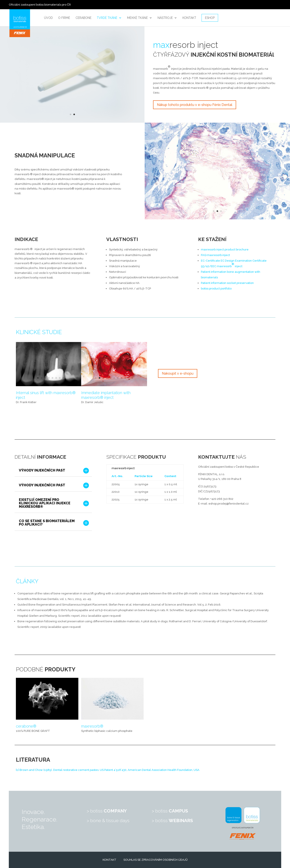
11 (132, 378)
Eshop (210, 18)
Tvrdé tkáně (107, 18)
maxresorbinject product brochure (225, 249)
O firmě (64, 18)
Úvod (48, 18)
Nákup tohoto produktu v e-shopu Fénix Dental (195, 105)
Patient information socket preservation (227, 283)
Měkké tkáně (137, 18)
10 (129, 378)
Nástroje (165, 18)
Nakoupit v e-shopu (178, 373)
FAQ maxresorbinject (215, 255)
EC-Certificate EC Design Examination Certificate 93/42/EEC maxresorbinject (234, 263)
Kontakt (189, 18)
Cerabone (84, 18)
